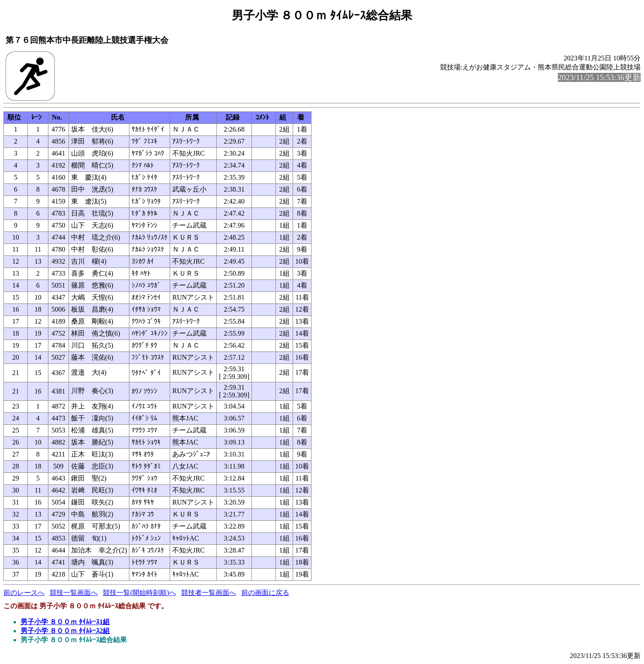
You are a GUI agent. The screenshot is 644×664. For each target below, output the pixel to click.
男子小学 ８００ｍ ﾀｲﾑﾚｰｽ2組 (65, 631)
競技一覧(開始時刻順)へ (139, 593)
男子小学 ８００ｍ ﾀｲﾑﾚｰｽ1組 (65, 622)
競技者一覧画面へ (209, 593)
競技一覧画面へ (74, 593)
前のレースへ (24, 593)
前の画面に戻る (265, 593)
